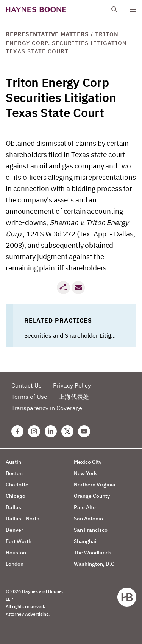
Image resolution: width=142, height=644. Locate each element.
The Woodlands (93, 553)
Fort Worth (19, 541)
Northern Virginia (95, 485)
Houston (16, 553)
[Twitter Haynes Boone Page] (67, 431)
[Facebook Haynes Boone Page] (17, 431)
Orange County (92, 496)
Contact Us (27, 385)
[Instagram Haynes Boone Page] (34, 431)
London (15, 564)
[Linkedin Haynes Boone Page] (51, 431)
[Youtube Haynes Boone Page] (84, 431)
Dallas (13, 507)
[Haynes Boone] (36, 10)
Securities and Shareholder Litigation (75, 335)
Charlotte (17, 485)
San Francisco (91, 530)
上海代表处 (74, 397)
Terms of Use (29, 397)
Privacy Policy (72, 385)
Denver (14, 530)
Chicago (16, 496)
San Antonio (88, 519)
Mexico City (88, 462)
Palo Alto (85, 507)
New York (85, 473)
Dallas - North (23, 519)
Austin (13, 462)
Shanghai (85, 541)
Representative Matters (47, 34)
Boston (14, 473)
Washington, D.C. (95, 564)
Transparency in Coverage (47, 408)
